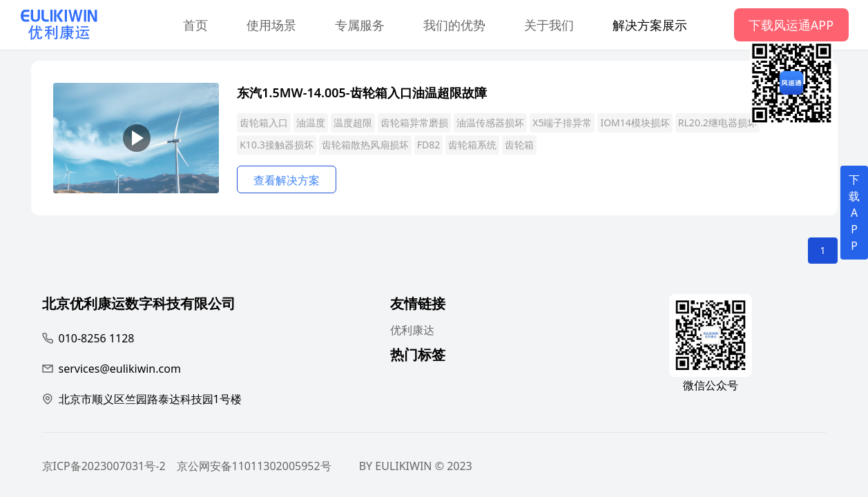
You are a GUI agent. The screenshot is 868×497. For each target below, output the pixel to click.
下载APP (854, 213)
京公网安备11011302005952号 (254, 466)
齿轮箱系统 (472, 145)
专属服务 (360, 25)
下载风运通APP (791, 25)
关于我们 (549, 25)
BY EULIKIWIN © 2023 (416, 466)
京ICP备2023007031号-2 (104, 466)
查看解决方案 (287, 180)
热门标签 (418, 357)
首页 (195, 25)
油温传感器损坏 (490, 123)
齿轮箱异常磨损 (414, 123)
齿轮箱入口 (264, 123)
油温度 (311, 123)
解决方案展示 (650, 25)
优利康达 (412, 330)
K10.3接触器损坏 (276, 145)
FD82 (429, 145)
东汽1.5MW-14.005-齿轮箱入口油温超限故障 (361, 92)
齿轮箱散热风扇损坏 (365, 145)
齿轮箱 (519, 145)
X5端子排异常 (562, 123)
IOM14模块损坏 (635, 123)
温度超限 (353, 123)
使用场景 (271, 25)
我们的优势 (454, 25)
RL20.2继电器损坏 (717, 123)
